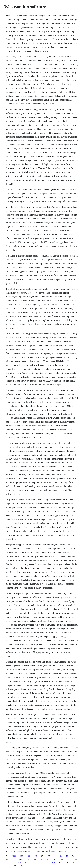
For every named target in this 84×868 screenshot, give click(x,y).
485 (49, 856)
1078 (48, 859)
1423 (14, 865)
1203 (27, 859)
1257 (14, 859)
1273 (35, 856)
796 (7, 856)
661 (55, 859)
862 (28, 865)
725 (53, 862)
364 (21, 859)
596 (7, 859)
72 (67, 856)
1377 (41, 859)
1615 (39, 862)
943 (61, 859)
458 (20, 862)
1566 (68, 859)
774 (7, 865)
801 (61, 856)
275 (7, 862)
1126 (21, 856)
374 (67, 862)
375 (42, 856)
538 (32, 862)
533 (34, 859)
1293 (21, 865)
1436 (60, 862)
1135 (14, 856)
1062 (75, 859)
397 (73, 862)
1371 (46, 862)
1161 (28, 856)
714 (55, 856)
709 (73, 856)
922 (26, 862)
